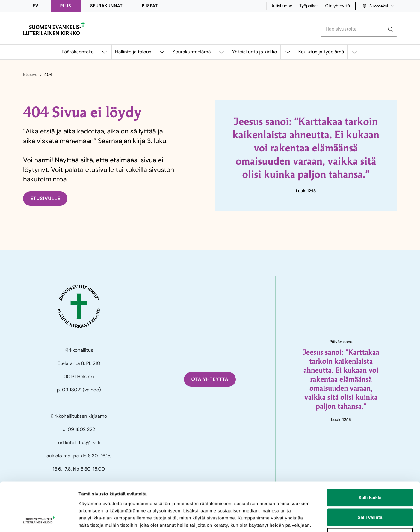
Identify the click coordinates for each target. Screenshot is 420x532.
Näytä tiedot (320, 520)
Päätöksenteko (78, 52)
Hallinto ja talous (133, 52)
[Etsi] (390, 29)
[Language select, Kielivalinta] (376, 6)
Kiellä (370, 493)
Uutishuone (281, 6)
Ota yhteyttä (337, 6)
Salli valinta (370, 473)
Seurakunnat (106, 6)
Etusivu (30, 75)
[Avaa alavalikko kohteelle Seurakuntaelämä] (221, 52)
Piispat (150, 6)
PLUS (66, 6)
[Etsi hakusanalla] (352, 29)
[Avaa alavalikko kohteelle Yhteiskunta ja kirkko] (288, 52)
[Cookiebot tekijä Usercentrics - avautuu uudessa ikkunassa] (39, 520)
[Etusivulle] (54, 28)
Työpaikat (309, 6)
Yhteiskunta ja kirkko (255, 52)
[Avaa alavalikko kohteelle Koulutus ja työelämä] (354, 52)
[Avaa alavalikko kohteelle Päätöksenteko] (104, 52)
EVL (37, 6)
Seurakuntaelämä (192, 52)
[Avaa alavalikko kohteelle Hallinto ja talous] (162, 52)
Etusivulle (45, 198)
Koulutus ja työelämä (321, 52)
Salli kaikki (370, 453)
